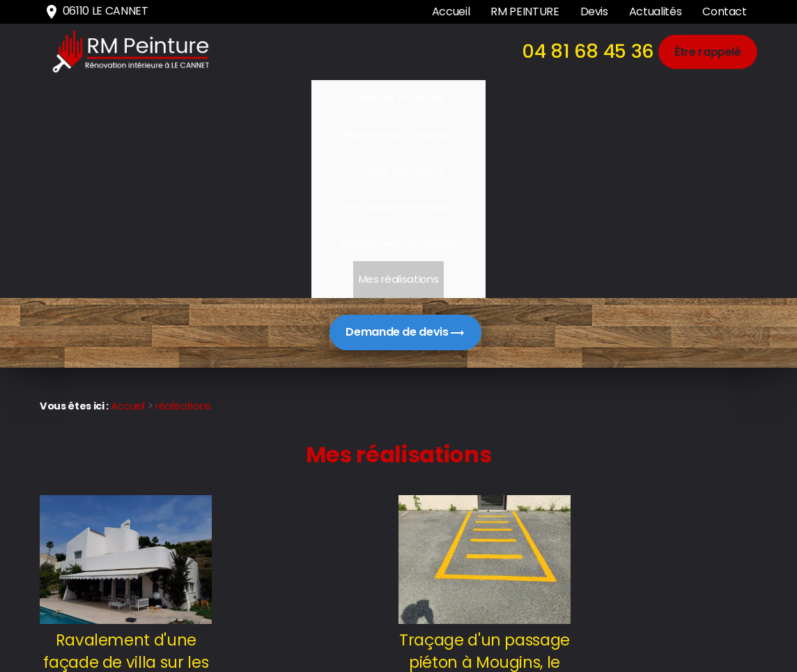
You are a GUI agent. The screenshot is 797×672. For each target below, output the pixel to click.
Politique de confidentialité (689, 626)
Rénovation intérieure (450, 98)
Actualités (655, 11)
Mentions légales (713, 603)
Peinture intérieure (121, 98)
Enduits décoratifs (342, 98)
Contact (725, 11)
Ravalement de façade (573, 98)
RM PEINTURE (525, 11)
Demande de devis (405, 151)
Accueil (451, 11)
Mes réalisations (682, 98)
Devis (594, 11)
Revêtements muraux (231, 98)
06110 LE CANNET (95, 11)
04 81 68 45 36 (588, 51)
